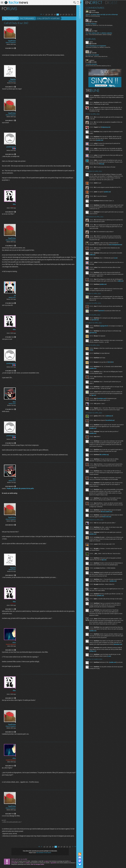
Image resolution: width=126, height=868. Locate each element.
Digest (114, 2)
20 (65, 15)
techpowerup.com (108, 127)
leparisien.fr (104, 317)
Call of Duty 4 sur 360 (48, 18)
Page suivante (73, 14)
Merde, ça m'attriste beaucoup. (95, 16)
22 (70, 15)
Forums (93, 39)
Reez (14, 402)
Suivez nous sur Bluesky (82, 864)
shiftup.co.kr (99, 665)
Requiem (13, 79)
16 (53, 15)
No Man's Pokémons (94, 24)
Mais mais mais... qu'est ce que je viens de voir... (99, 56)
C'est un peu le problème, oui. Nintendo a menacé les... (101, 47)
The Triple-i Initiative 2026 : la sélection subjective (101, 33)
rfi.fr (100, 356)
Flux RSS (82, 854)
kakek (93, 20)
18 (59, 15)
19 (62, 15)
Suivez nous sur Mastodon (82, 861)
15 (50, 15)
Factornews (10, 18)
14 (48, 15)
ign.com (105, 402)
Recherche (73, 3)
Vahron (94, 42)
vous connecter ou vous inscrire (43, 853)
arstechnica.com (104, 405)
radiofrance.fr (112, 424)
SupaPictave (12, 41)
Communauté (82, 424)
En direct (96, 2)
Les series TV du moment (95, 55)
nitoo (14, 642)
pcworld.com (102, 326)
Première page (40, 14)
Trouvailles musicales (94, 64)
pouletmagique (11, 147)
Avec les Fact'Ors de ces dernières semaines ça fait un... (101, 66)
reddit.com (101, 259)
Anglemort (94, 60)
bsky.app (107, 164)
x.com (118, 262)
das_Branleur (95, 10)
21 (68, 15)
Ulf (15, 296)
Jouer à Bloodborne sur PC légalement (98, 46)
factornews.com (96, 658)
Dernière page (76, 14)
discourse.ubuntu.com (109, 520)
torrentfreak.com (112, 428)
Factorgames (27, 18)
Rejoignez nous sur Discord (82, 857)
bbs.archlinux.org (107, 463)
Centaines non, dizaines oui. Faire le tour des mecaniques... (102, 25)
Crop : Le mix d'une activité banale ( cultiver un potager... (101, 34)
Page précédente (42, 14)
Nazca (93, 51)
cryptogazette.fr (106, 332)
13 (45, 15)
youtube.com (106, 140)
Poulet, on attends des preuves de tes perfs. (19, 488)
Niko (14, 204)
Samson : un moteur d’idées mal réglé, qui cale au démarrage (104, 14)
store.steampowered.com (98, 249)
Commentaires (97, 8)
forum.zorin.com (113, 525)
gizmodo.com (95, 339)
